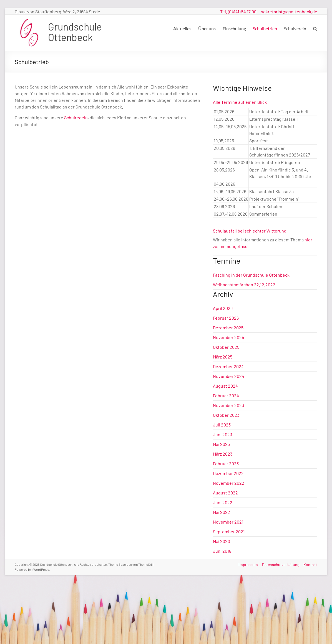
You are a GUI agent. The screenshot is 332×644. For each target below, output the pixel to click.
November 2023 (228, 405)
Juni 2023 (222, 434)
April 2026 (223, 308)
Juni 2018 (222, 551)
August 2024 (225, 386)
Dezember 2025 (228, 328)
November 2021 (228, 522)
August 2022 (225, 493)
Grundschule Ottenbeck (75, 32)
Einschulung (234, 28)
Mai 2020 (222, 541)
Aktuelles (182, 28)
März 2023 (223, 454)
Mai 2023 (221, 444)
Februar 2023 (226, 464)
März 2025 (223, 357)
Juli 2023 (222, 425)
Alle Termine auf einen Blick (240, 102)
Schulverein (295, 28)
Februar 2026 (226, 318)
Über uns (207, 28)
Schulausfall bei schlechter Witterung (250, 231)
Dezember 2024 (228, 366)
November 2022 (229, 483)
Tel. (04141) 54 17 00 (238, 12)
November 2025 (228, 337)
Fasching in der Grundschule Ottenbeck (251, 275)
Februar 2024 (226, 396)
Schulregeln (76, 118)
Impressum (248, 564)
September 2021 (229, 531)
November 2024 (229, 376)
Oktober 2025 (226, 347)
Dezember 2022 (228, 473)
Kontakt (310, 564)
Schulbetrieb (265, 28)
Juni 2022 (223, 502)
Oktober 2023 (226, 415)
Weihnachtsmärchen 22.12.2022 (244, 285)
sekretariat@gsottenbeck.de (289, 12)
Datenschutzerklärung (281, 564)
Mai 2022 (222, 512)
